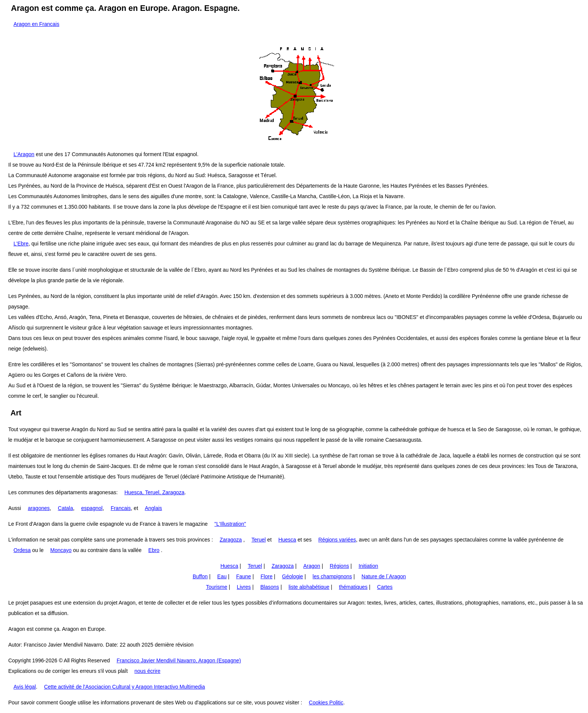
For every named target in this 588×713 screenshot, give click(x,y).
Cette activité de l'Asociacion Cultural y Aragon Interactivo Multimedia (124, 687)
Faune (244, 576)
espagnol (92, 508)
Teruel (259, 540)
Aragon (312, 566)
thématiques (353, 587)
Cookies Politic (326, 702)
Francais (121, 508)
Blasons (270, 587)
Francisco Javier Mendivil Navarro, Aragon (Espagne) (179, 660)
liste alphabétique (309, 587)
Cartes (385, 587)
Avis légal (25, 687)
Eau (222, 576)
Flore (267, 576)
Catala (65, 508)
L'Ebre (21, 244)
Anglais (153, 508)
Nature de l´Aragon (384, 576)
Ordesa (22, 550)
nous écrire (147, 671)
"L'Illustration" (230, 524)
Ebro (154, 550)
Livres (244, 587)
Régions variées (337, 540)
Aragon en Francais (36, 24)
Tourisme (217, 587)
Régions (339, 566)
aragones (39, 508)
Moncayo (61, 550)
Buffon (200, 576)
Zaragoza (231, 540)
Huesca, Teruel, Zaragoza (154, 492)
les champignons (332, 576)
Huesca (287, 540)
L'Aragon (24, 154)
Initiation (368, 566)
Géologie (292, 576)
